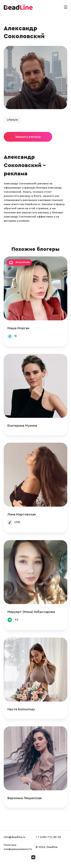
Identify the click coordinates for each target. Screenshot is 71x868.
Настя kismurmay (21, 709)
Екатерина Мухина (22, 426)
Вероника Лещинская (25, 798)
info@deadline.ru (15, 837)
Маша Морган (18, 328)
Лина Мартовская (22, 514)
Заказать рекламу (28, 137)
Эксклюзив (22, 262)
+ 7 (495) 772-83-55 (48, 837)
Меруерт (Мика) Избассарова (31, 612)
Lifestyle (12, 120)
